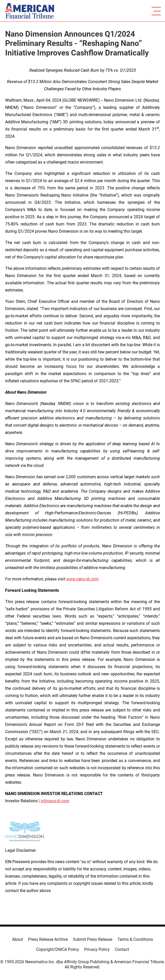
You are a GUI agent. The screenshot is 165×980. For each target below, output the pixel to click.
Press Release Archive (48, 939)
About (18, 939)
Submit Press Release (93, 939)
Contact (122, 949)
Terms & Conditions (135, 939)
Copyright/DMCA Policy (58, 949)
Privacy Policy (97, 949)
